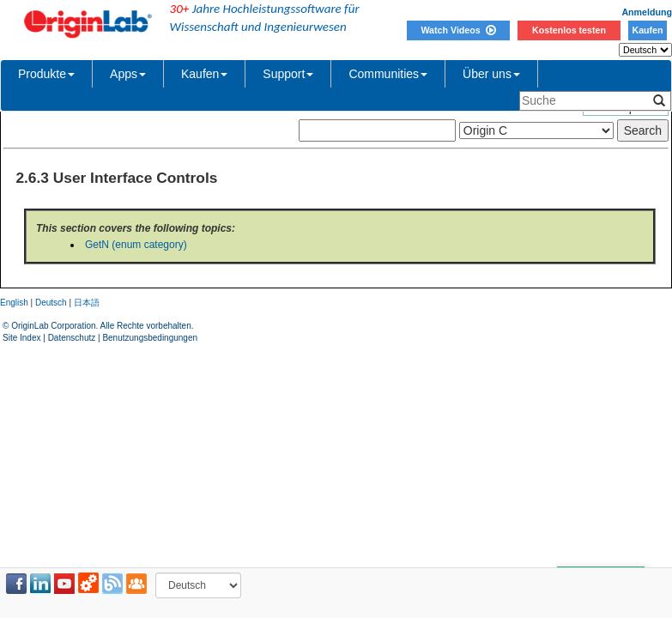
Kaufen (647, 30)
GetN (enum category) (136, 245)
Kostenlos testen (569, 30)
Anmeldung (647, 12)
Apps (128, 74)
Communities (388, 74)
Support (288, 74)
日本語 (87, 303)
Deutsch (51, 303)
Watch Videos (458, 30)
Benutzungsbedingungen (150, 338)
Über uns (491, 74)
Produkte (46, 74)
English (14, 303)
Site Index (21, 338)
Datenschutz (72, 338)
